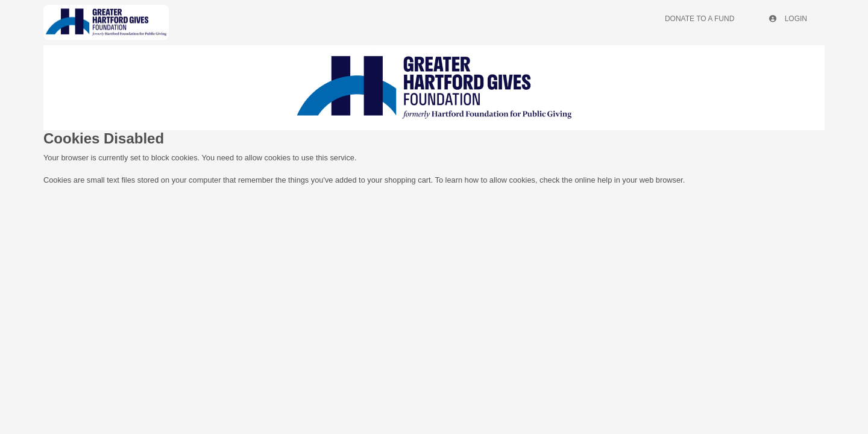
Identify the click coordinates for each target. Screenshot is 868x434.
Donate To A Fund (700, 19)
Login (788, 19)
